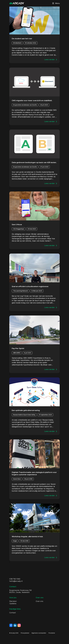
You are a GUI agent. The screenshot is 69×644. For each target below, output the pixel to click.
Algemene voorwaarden (39, 633)
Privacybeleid (25, 633)
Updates (13, 604)
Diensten (13, 601)
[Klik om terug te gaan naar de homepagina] (17, 3)
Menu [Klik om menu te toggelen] (56, 3)
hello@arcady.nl (16, 581)
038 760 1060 (15, 579)
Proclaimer (52, 633)
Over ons (39, 601)
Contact (13, 613)
